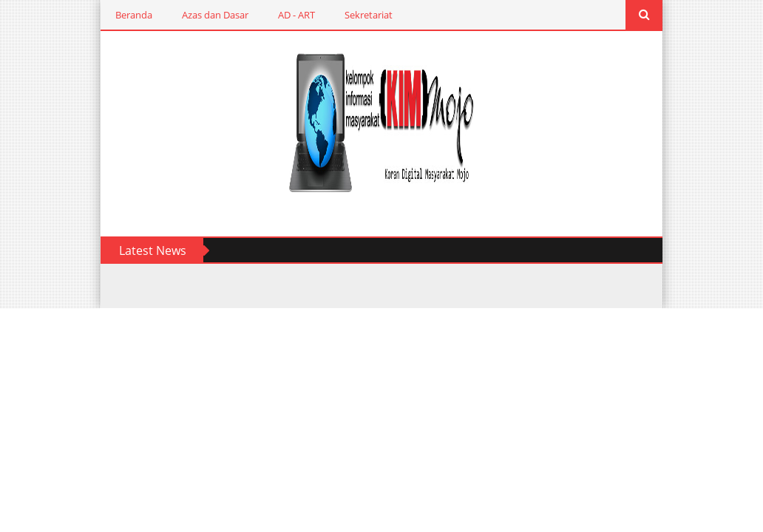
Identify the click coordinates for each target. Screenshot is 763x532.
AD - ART (282, 15)
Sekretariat (354, 15)
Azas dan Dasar (200, 15)
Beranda (119, 15)
